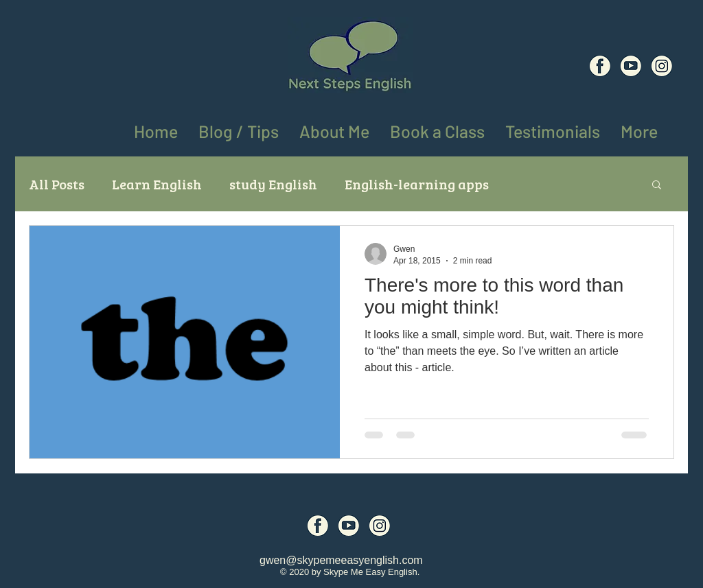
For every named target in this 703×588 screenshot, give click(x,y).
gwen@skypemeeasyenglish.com (341, 560)
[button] (639, 129)
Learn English (157, 184)
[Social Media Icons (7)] (631, 66)
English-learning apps (417, 184)
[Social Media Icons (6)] (600, 66)
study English (273, 184)
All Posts (57, 184)
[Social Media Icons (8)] (662, 66)
